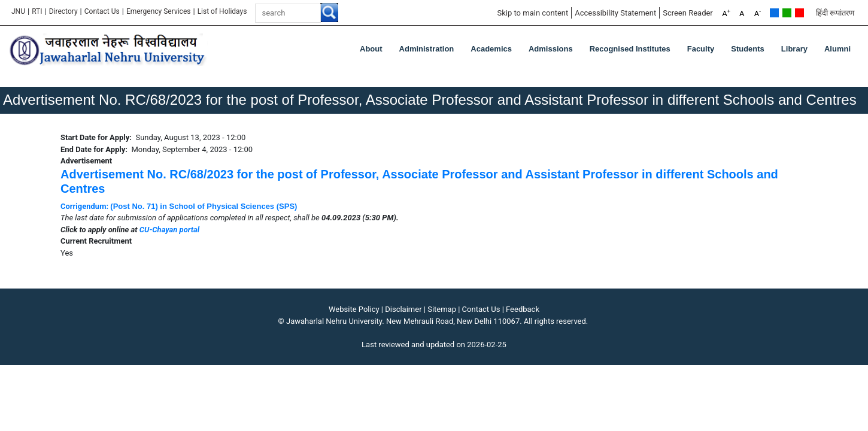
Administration (427, 49)
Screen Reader (688, 13)
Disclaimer (403, 309)
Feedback (523, 309)
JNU (18, 11)
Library (794, 49)
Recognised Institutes (630, 49)
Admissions (551, 49)
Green (787, 13)
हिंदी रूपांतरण (835, 13)
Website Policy (354, 309)
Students (748, 49)
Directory (63, 11)
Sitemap (442, 309)
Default (774, 13)
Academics (491, 49)
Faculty (701, 49)
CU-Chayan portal (169, 230)
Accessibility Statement (615, 13)
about (371, 49)
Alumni (837, 49)
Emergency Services (159, 11)
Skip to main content (532, 13)
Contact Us (102, 11)
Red (799, 13)
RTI (37, 11)
